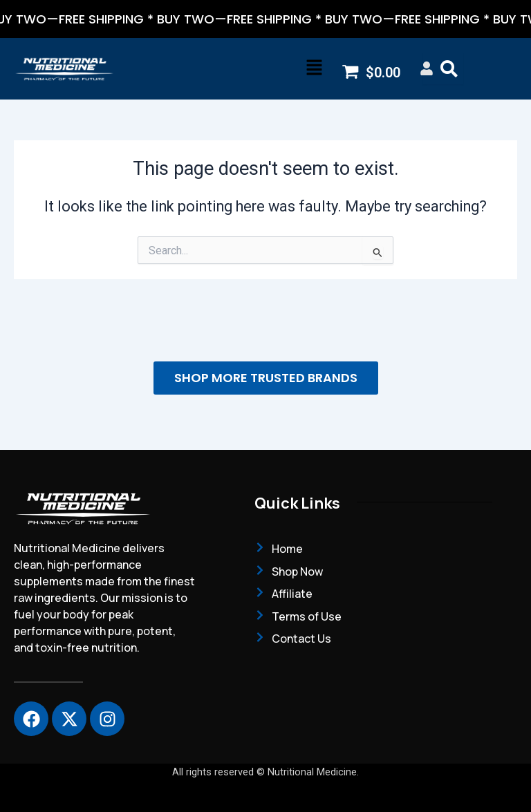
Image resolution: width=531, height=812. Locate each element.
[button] (314, 69)
